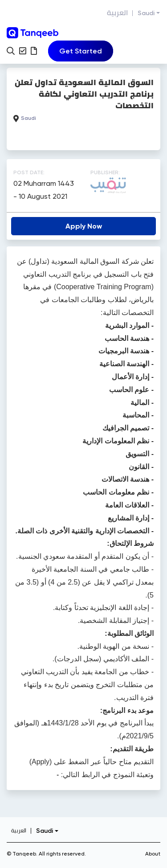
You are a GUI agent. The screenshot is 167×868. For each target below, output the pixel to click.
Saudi (146, 13)
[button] (11, 51)
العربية (117, 13)
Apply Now (84, 226)
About (153, 854)
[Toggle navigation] (81, 51)
